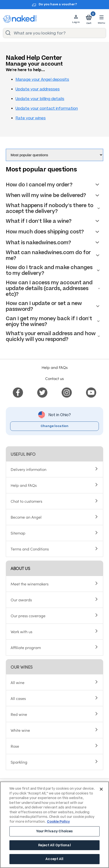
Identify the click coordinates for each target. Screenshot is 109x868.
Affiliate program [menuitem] (26, 647)
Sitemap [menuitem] (18, 533)
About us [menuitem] (20, 568)
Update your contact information (47, 108)
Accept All (54, 859)
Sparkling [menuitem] (19, 762)
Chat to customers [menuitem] (26, 501)
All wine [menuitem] (18, 682)
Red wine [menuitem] (19, 714)
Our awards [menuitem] (21, 600)
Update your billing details (40, 99)
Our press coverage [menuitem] (28, 616)
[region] (54, 825)
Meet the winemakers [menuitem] (30, 584)
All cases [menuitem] (18, 698)
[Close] (101, 789)
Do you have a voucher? (58, 4)
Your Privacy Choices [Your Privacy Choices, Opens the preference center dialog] (55, 831)
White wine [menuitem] (20, 730)
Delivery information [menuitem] (29, 469)
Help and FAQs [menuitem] (24, 485)
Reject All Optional (54, 845)
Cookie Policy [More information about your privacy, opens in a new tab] (58, 822)
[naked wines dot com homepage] (20, 19)
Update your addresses (38, 89)
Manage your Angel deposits (42, 79)
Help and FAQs (55, 367)
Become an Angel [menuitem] (26, 517)
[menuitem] (18, 392)
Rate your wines (31, 118)
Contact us (54, 378)
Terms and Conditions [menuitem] (30, 549)
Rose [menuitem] (15, 746)
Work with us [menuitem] (22, 631)
